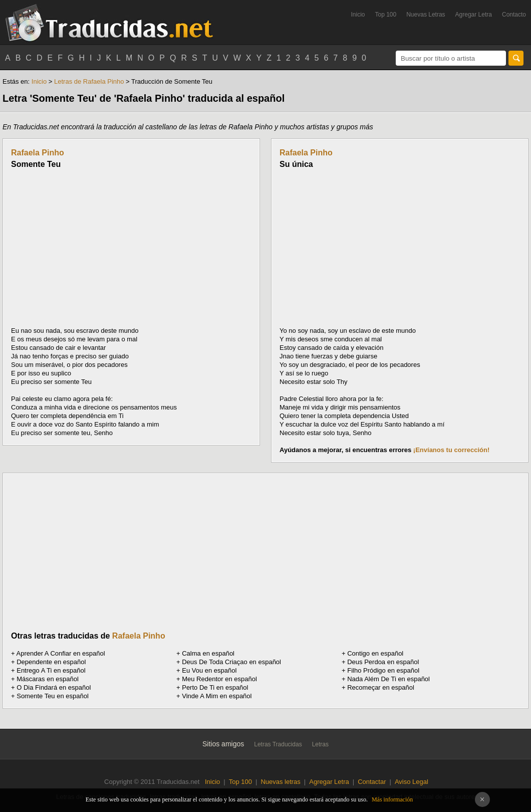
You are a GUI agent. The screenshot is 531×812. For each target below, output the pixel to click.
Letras (320, 744)
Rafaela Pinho (38, 153)
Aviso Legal (412, 782)
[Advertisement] (95, 248)
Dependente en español (51, 662)
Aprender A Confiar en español (61, 653)
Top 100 (386, 15)
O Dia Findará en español (54, 687)
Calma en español (208, 653)
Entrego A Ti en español (51, 670)
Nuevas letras (280, 782)
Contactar (372, 782)
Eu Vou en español (209, 670)
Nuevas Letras (426, 15)
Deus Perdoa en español (383, 662)
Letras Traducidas (278, 744)
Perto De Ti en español (215, 687)
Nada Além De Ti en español (388, 679)
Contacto (514, 15)
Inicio (358, 15)
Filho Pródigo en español (383, 670)
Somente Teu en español (53, 696)
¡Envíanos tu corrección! (451, 450)
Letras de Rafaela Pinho (89, 81)
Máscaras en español (48, 679)
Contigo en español (375, 653)
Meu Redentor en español (219, 679)
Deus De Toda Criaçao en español (231, 662)
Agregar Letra (474, 15)
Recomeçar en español (381, 687)
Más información (392, 799)
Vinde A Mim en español (217, 696)
